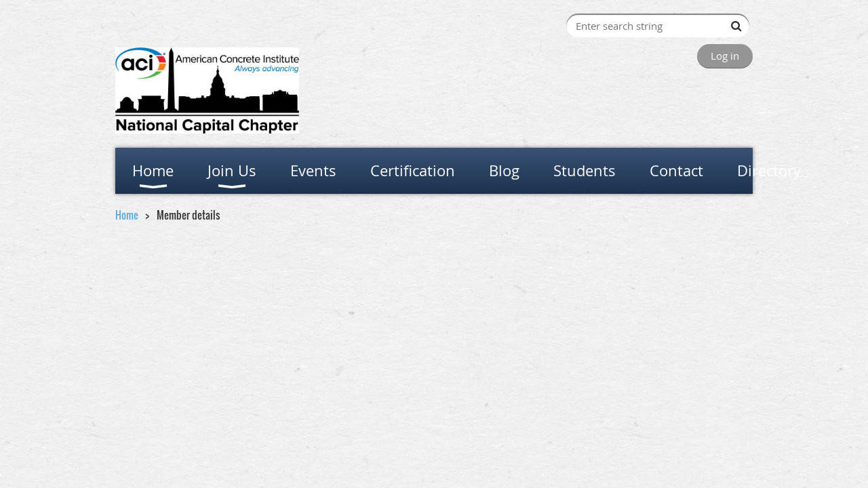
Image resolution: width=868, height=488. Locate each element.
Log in (725, 56)
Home (127, 215)
